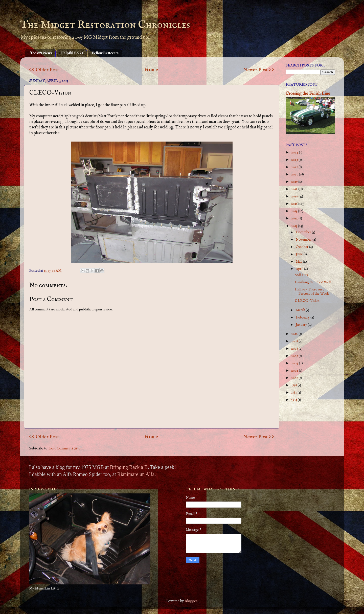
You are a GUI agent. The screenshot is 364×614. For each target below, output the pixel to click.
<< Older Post (44, 70)
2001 (295, 378)
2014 (295, 218)
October (302, 247)
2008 (295, 341)
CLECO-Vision (307, 301)
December (304, 232)
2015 (295, 211)
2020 (295, 174)
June (300, 254)
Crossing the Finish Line (308, 94)
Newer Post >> (259, 70)
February (303, 317)
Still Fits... (302, 275)
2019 (295, 182)
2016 (295, 204)
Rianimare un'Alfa (136, 474)
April (300, 269)
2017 (295, 196)
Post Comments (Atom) (67, 448)
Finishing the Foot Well (313, 282)
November (304, 240)
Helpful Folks (72, 53)
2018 (295, 189)
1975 (294, 400)
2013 (295, 226)
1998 (294, 385)
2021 (295, 167)
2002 (295, 371)
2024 (295, 152)
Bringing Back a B (129, 467)
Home (151, 70)
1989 (294, 393)
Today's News (41, 53)
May (299, 262)
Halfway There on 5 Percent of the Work (312, 292)
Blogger (191, 601)
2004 (295, 363)
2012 (295, 334)
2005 (295, 356)
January (302, 325)
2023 (295, 160)
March (301, 310)
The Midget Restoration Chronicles (105, 25)
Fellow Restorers (105, 53)
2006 (295, 349)
